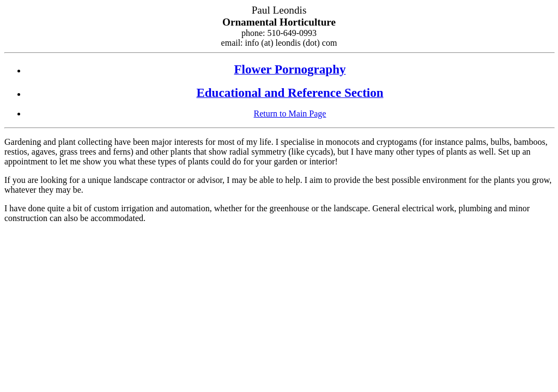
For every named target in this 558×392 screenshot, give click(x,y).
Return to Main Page (290, 114)
